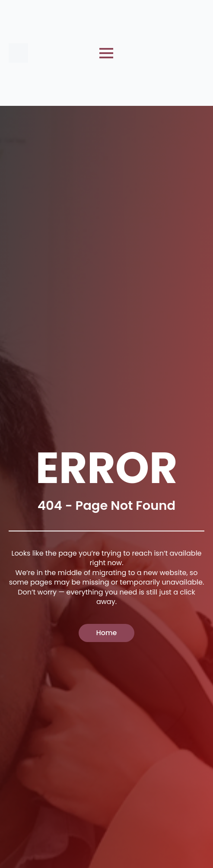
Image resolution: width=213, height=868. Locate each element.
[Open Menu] (106, 53)
